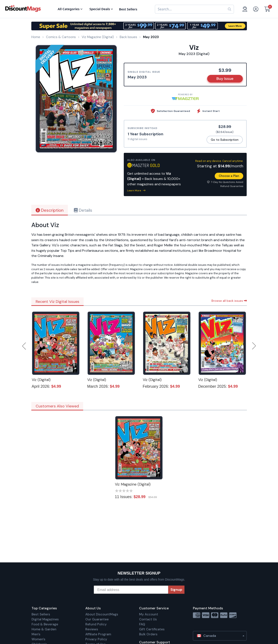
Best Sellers (41, 614)
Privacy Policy (96, 639)
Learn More (136, 190)
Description (50, 210)
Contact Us (148, 619)
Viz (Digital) (41, 380)
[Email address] (131, 590)
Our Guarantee (97, 619)
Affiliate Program (98, 634)
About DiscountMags (102, 614)
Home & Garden (44, 629)
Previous (24, 346)
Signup (176, 590)
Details (83, 210)
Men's (36, 634)
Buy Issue (225, 79)
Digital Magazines (45, 619)
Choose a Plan (229, 176)
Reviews (92, 629)
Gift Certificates (152, 629)
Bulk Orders (148, 634)
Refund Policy (96, 624)
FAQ (142, 624)
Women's (38, 639)
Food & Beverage (45, 624)
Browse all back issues (229, 301)
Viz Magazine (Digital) (133, 484)
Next (254, 346)
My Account (149, 614)
